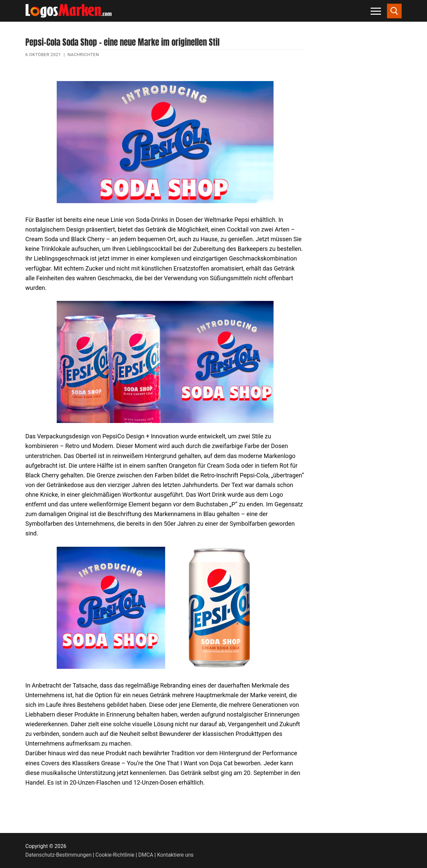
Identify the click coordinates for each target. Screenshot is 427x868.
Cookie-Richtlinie (115, 855)
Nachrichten (83, 55)
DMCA (146, 855)
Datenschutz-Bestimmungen (58, 855)
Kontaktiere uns (175, 855)
